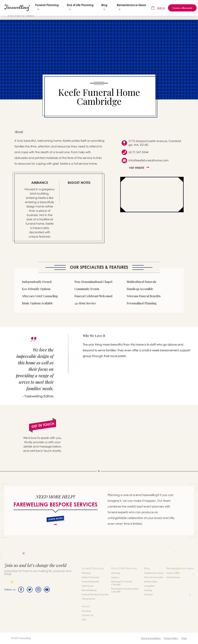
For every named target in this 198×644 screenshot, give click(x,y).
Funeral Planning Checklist (95, 594)
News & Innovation (154, 577)
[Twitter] (30, 590)
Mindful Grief (151, 582)
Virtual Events (88, 599)
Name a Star (173, 573)
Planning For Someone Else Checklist (125, 590)
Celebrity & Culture (154, 573)
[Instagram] (38, 590)
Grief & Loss (88, 586)
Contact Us (88, 615)
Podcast (148, 594)
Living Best (149, 586)
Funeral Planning (47, 5)
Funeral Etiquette (90, 582)
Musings (148, 590)
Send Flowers (173, 577)
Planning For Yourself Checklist (122, 583)
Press (184, 638)
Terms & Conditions (151, 638)
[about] (55, 521)
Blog (104, 5)
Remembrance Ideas (131, 5)
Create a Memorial (182, 8)
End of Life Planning (80, 5)
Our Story (86, 611)
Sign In (161, 8)
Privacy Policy (171, 638)
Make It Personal (90, 577)
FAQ (84, 620)
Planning (86, 573)
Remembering (89, 590)
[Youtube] (47, 590)
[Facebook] (21, 590)
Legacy (115, 577)
